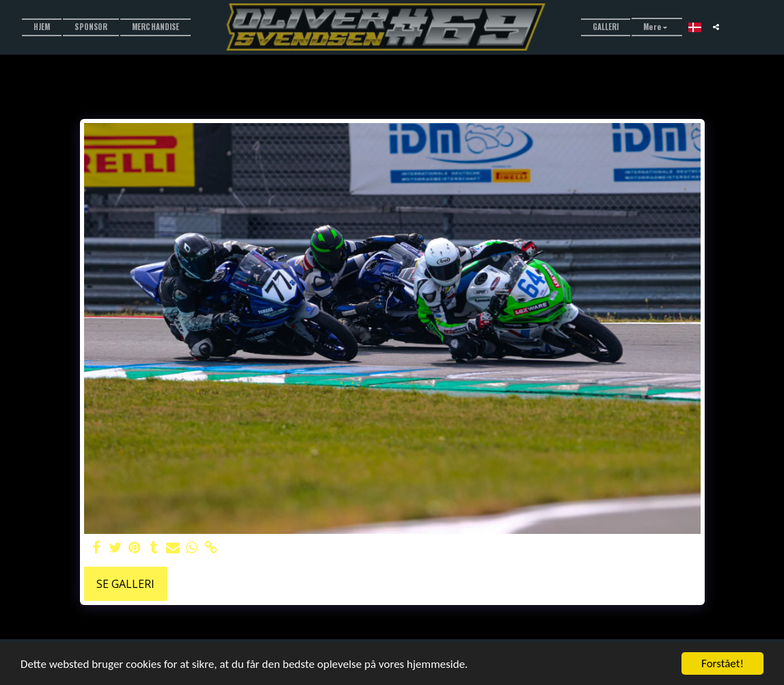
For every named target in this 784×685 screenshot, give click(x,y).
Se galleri (125, 584)
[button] (716, 27)
